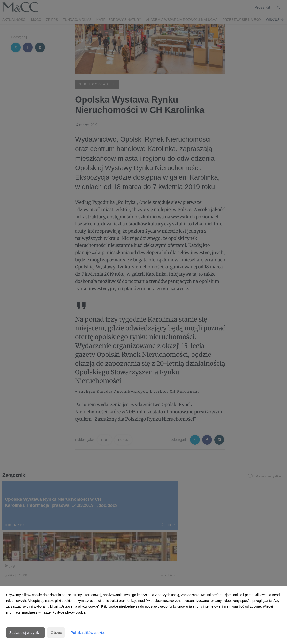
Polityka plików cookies (88, 633)
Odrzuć (56, 633)
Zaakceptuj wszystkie (25, 633)
